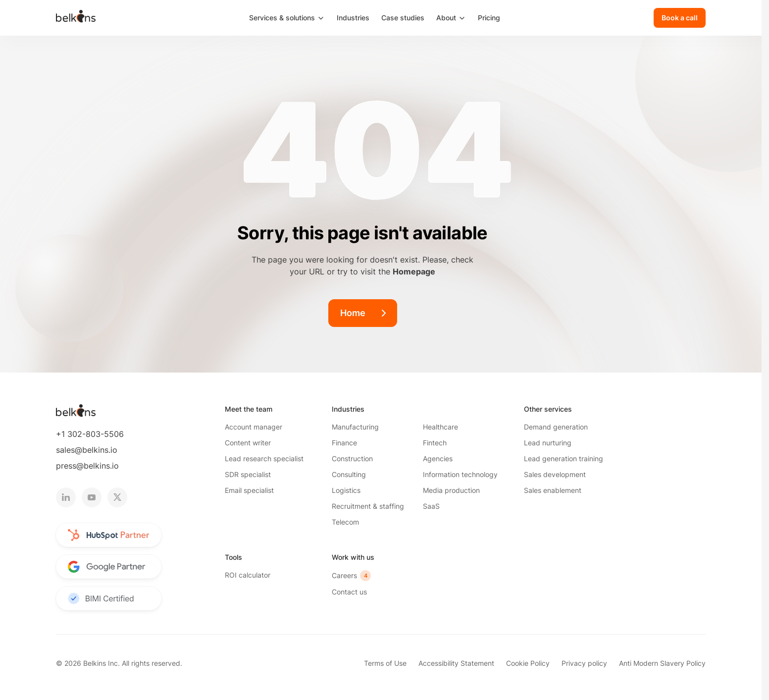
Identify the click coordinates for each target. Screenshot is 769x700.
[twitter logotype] (117, 497)
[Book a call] (680, 18)
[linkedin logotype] (66, 497)
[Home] (363, 313)
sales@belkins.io (87, 450)
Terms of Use (385, 663)
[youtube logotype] (92, 497)
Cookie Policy (528, 663)
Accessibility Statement (456, 663)
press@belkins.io (87, 466)
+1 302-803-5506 (90, 434)
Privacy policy (584, 663)
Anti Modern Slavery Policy (662, 663)
